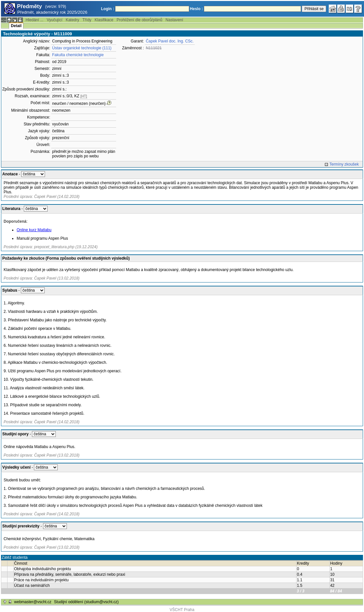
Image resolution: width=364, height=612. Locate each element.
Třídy (87, 20)
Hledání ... (34, 20)
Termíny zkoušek (344, 164)
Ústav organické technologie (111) (82, 48)
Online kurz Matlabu (34, 230)
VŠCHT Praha (182, 610)
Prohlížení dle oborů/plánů (139, 20)
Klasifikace (104, 20)
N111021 (154, 48)
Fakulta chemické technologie (78, 55)
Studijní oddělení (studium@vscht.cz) (86, 602)
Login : (108, 9)
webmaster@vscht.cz (33, 602)
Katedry (72, 20)
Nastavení (174, 20)
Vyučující (54, 20)
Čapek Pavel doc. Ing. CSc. (170, 41)
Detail (16, 26)
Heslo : (196, 9)
